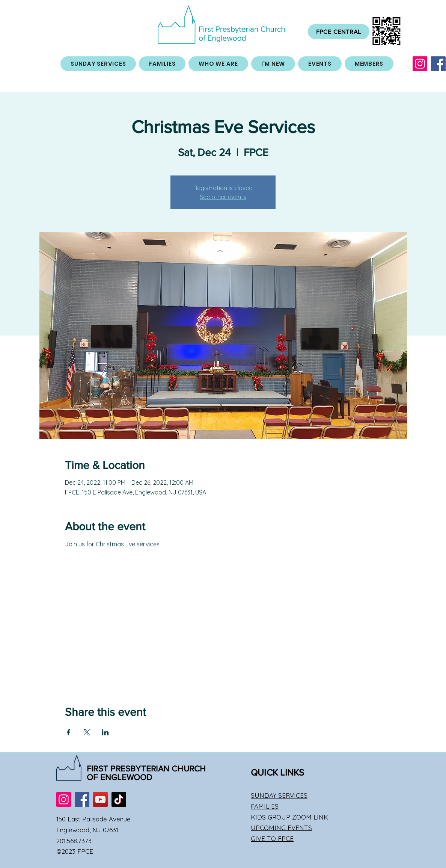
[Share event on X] (87, 732)
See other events (223, 197)
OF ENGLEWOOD (120, 777)
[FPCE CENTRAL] (339, 32)
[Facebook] (438, 64)
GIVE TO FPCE (272, 839)
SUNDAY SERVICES (279, 795)
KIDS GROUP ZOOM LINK (289, 817)
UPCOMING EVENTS (281, 828)
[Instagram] (420, 64)
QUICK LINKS (278, 772)
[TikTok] (119, 799)
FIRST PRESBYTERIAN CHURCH (146, 769)
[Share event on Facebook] (69, 732)
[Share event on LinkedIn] (105, 732)
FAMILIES (265, 806)
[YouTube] (100, 799)
